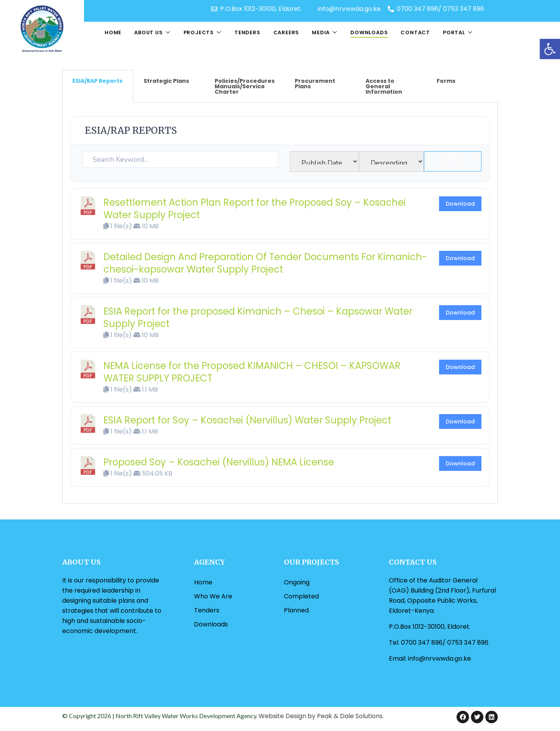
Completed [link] (301, 596)
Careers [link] (286, 32)
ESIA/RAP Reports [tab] (97, 81)
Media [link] (321, 32)
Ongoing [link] (297, 582)
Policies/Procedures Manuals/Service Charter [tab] (245, 86)
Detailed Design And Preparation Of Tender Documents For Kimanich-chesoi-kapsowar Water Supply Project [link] (265, 263)
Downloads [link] (369, 32)
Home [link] (113, 32)
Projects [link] (199, 32)
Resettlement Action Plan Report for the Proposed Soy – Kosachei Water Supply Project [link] (255, 209)
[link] (550, 49)
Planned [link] (296, 610)
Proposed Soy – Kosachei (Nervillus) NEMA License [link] (219, 462)
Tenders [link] (248, 32)
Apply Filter (453, 161)
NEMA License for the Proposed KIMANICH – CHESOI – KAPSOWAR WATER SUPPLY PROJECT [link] (252, 372)
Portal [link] (454, 32)
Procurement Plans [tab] (315, 84)
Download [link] (460, 204)
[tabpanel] (280, 303)
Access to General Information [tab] (384, 86)
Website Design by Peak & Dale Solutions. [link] (321, 716)
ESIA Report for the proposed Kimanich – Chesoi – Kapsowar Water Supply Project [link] (258, 317)
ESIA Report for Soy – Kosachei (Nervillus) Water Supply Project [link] (247, 420)
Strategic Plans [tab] (166, 81)
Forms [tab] (446, 81)
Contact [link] (415, 32)
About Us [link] (148, 32)
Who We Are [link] (213, 596)
